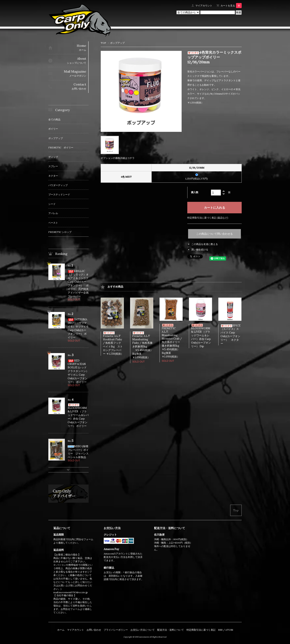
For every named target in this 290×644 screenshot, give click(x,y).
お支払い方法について (143, 630)
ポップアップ (117, 43)
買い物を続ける (200, 250)
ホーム (61, 630)
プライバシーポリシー (116, 630)
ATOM (229, 630)
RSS (220, 630)
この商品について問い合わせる (214, 234)
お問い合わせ (94, 630)
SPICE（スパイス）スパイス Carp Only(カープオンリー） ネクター (230, 335)
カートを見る (231, 6)
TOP (103, 43)
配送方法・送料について (171, 630)
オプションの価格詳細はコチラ (118, 158)
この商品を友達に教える (205, 244)
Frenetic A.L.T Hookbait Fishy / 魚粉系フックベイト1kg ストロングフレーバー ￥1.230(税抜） (113, 343)
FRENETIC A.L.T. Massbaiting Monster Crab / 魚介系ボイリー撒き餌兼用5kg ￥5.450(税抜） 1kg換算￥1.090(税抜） (174, 341)
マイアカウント (204, 6)
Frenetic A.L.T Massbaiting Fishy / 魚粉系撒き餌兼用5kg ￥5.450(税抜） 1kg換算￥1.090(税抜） (145, 345)
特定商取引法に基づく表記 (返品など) (208, 218)
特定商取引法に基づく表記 (201, 630)
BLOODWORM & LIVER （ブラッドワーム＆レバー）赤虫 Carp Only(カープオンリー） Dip (201, 336)
